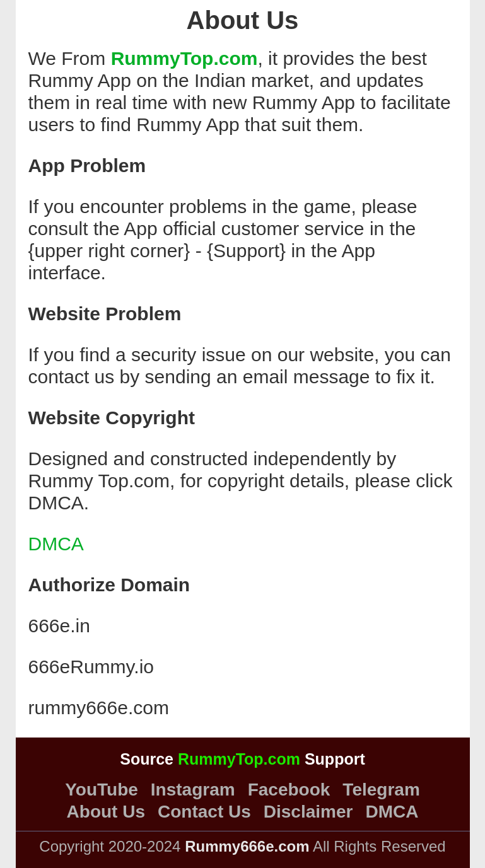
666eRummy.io (91, 667)
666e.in (59, 626)
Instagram (193, 790)
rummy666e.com (99, 708)
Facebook (289, 790)
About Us (106, 812)
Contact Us (204, 812)
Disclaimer (308, 812)
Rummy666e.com (247, 846)
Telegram (381, 790)
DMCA (56, 544)
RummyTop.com (184, 58)
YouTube (102, 790)
